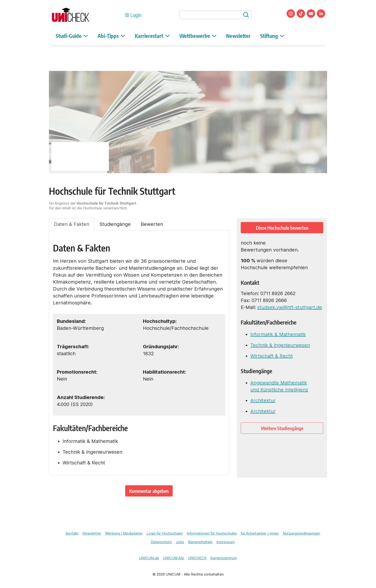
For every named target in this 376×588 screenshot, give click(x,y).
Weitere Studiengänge (282, 428)
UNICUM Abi (173, 558)
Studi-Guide (72, 36)
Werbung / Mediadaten (124, 533)
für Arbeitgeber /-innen (260, 533)
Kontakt (72, 533)
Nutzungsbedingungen (301, 533)
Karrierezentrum (224, 558)
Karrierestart (152, 36)
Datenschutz (161, 542)
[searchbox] (215, 15)
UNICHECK (197, 558)
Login (136, 15)
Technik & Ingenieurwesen (280, 345)
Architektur (263, 400)
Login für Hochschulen (165, 533)
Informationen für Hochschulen (212, 533)
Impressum (226, 542)
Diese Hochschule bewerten (282, 228)
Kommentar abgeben (149, 491)
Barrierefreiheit (200, 542)
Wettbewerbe (198, 36)
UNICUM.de (149, 558)
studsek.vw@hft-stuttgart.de (290, 307)
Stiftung (272, 36)
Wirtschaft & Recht (272, 356)
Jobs (180, 542)
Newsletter (238, 36)
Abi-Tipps (111, 36)
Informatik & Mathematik (278, 334)
